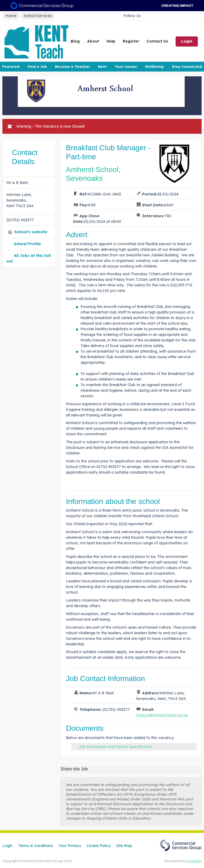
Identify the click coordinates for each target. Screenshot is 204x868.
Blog (75, 41)
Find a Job (37, 66)
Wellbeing (154, 66)
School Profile (27, 244)
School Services (38, 16)
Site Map (124, 846)
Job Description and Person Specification (115, 747)
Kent (102, 66)
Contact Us (157, 41)
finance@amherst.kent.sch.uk (162, 715)
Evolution (194, 861)
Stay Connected (187, 66)
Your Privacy (70, 846)
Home (11, 16)
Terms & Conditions (36, 846)
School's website (31, 232)
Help (111, 41)
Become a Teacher (73, 66)
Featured (11, 66)
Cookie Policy (99, 846)
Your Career (126, 66)
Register (131, 41)
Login (187, 41)
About (93, 41)
